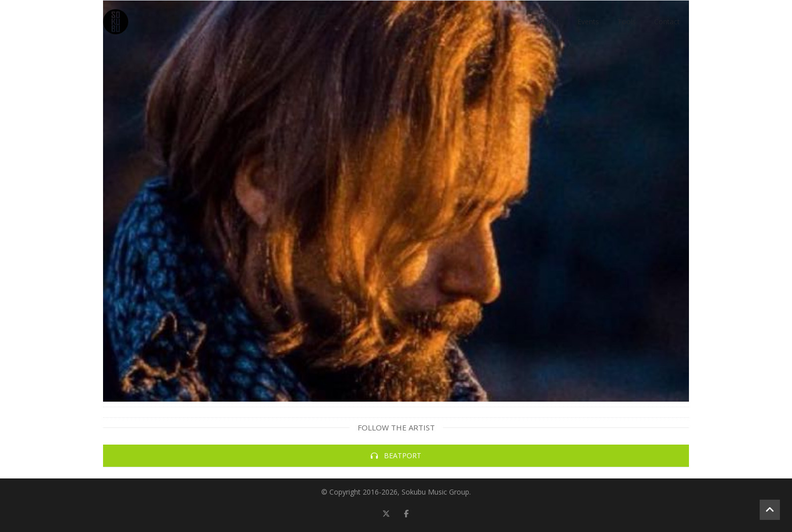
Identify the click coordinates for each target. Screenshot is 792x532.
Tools (627, 21)
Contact (667, 21)
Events (588, 21)
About (549, 21)
